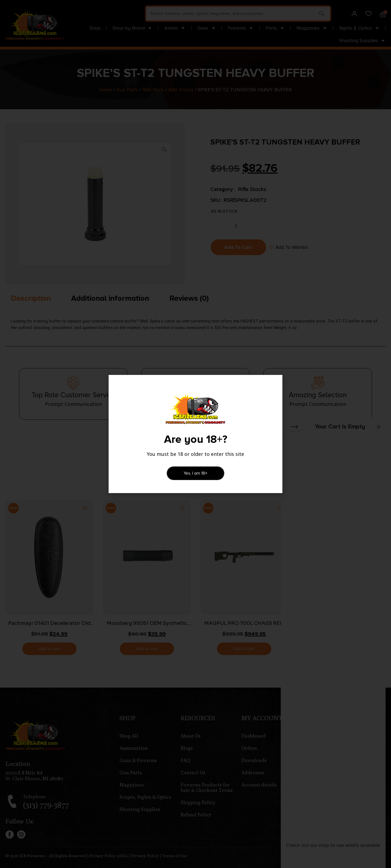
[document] (195, 434)
